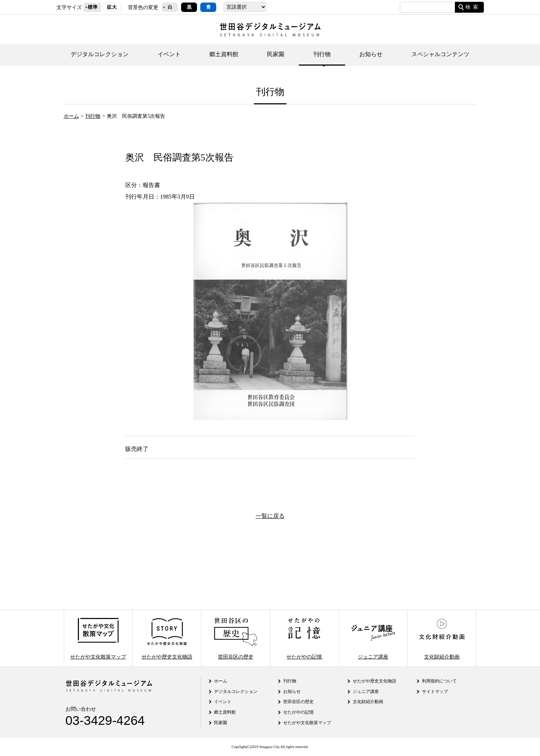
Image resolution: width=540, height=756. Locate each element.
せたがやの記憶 (304, 638)
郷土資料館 (224, 54)
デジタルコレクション (100, 54)
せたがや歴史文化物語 (167, 638)
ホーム (71, 116)
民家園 (276, 54)
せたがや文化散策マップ (98, 638)
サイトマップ (435, 691)
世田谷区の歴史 (235, 638)
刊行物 (322, 54)
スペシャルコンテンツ (440, 54)
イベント (169, 54)
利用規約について (439, 681)
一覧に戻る (270, 516)
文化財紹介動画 (442, 638)
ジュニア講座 (373, 638)
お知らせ (371, 54)
